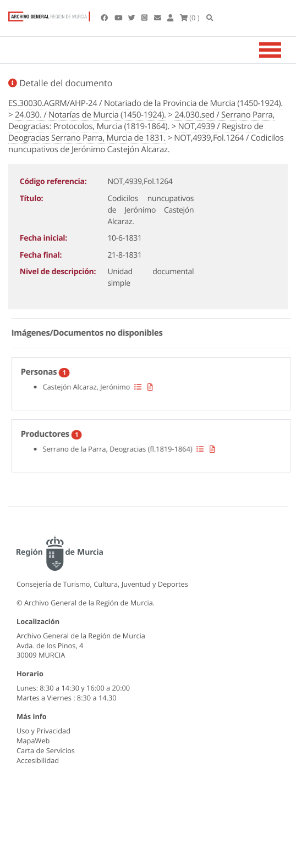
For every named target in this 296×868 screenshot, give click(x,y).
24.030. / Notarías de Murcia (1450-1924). (91, 115)
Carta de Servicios (46, 750)
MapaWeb (33, 741)
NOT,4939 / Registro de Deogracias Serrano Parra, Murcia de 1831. (136, 132)
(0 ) (190, 18)
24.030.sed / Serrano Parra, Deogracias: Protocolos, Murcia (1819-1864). (141, 121)
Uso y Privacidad (43, 731)
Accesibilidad (38, 760)
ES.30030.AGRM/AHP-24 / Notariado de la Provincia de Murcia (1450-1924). (146, 103)
